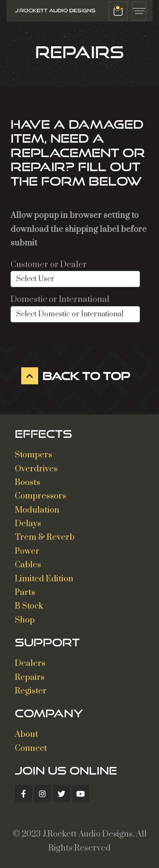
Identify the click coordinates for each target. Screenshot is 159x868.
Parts (25, 593)
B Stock (29, 606)
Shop (25, 620)
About (26, 734)
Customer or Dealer (49, 265)
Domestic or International (60, 300)
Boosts (28, 483)
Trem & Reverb (45, 537)
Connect (31, 748)
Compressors (40, 496)
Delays (28, 524)
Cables (28, 565)
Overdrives (36, 469)
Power (27, 551)
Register (31, 691)
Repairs (30, 678)
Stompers (33, 455)
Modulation (37, 510)
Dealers (30, 664)
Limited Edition (44, 579)
